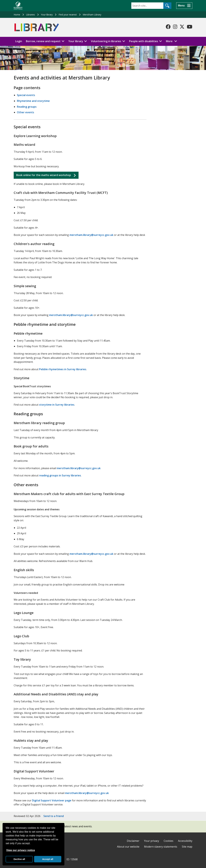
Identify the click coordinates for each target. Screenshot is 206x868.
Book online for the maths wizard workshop (44, 175)
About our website (128, 847)
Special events (26, 95)
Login (19, 41)
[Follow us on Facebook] (168, 27)
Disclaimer (133, 841)
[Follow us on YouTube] (190, 27)
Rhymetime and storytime (33, 101)
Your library (47, 15)
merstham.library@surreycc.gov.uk (91, 235)
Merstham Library (92, 15)
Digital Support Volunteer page (52, 800)
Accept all (48, 859)
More (172, 41)
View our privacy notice (20, 850)
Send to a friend (54, 816)
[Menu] (184, 6)
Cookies (169, 841)
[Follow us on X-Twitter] (182, 27)
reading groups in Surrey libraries (60, 475)
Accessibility (185, 841)
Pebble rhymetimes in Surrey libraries (63, 369)
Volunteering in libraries (106, 41)
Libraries (30, 15)
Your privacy (152, 841)
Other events (26, 112)
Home (17, 15)
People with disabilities (144, 41)
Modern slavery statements (161, 847)
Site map (187, 847)
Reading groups (27, 107)
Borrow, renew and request (43, 41)
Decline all (19, 859)
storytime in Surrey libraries (57, 405)
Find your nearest (68, 15)
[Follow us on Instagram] (175, 27)
